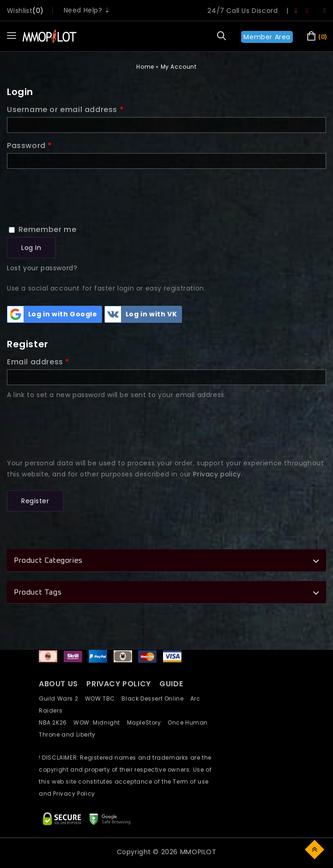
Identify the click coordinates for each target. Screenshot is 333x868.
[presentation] (77, 191)
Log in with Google (52, 314)
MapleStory (147, 722)
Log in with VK (141, 314)
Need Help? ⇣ (87, 10)
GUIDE (171, 684)
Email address (38, 362)
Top (315, 849)
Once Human (190, 722)
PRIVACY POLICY (120, 684)
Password (30, 146)
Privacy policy (217, 474)
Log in (31, 248)
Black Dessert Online (156, 699)
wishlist (20, 11)
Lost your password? (42, 268)
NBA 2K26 (56, 722)
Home (145, 67)
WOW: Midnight (100, 722)
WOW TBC (103, 699)
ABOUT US (58, 684)
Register (35, 501)
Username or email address (65, 110)
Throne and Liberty (70, 734)
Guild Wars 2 (61, 699)
